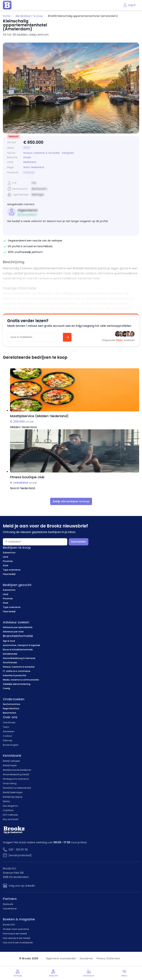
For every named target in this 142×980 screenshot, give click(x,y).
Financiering (10, 783)
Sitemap (8, 740)
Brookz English (11, 745)
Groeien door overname (16, 929)
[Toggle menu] (124, 973)
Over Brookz (9, 722)
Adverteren (9, 731)
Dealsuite (8, 904)
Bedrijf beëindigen (13, 792)
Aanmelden (79, 542)
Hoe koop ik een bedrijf (15, 934)
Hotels (27, 157)
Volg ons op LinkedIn (22, 886)
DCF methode (10, 815)
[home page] (7, 5)
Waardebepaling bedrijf (16, 774)
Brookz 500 (9, 925)
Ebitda (6, 801)
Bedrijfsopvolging (13, 797)
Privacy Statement (108, 958)
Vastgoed (68, 153)
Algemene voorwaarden (61, 958)
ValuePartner (10, 909)
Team (6, 727)
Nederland (30, 162)
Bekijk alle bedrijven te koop (71, 501)
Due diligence (10, 806)
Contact (7, 736)
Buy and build (11, 819)
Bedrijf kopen (10, 765)
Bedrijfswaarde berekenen (17, 770)
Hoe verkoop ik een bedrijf (16, 938)
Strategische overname (16, 779)
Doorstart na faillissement (17, 788)
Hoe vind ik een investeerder (18, 943)
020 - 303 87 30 (18, 850)
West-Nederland (34, 167)
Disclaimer (86, 958)
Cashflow (8, 810)
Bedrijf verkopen (11, 761)
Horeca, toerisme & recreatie (42, 153)
